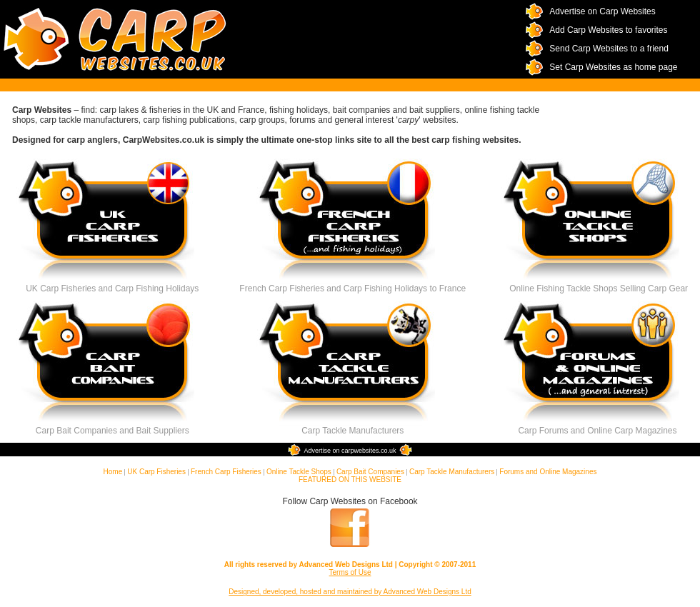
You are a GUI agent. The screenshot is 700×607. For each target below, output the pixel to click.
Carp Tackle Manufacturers (452, 472)
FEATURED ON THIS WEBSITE (350, 480)
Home (113, 472)
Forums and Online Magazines (548, 472)
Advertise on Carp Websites (602, 11)
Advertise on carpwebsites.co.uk (350, 451)
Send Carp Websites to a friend (609, 49)
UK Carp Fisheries (156, 472)
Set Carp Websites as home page (613, 67)
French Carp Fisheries (226, 472)
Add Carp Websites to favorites (608, 30)
